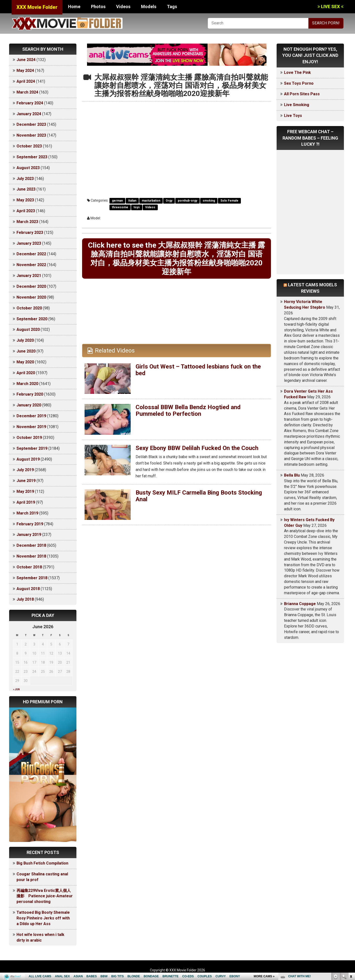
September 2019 (32, 448)
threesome (120, 207)
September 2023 (32, 157)
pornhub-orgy (187, 201)
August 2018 (28, 589)
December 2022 (31, 254)
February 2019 (30, 524)
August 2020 (28, 329)
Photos (98, 7)
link (351, 903)
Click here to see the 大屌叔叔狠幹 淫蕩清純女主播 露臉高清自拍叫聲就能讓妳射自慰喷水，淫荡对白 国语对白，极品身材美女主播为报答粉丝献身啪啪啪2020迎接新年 (177, 258)
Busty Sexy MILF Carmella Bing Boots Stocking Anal (199, 496)
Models (149, 7)
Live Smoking (297, 105)
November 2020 (31, 297)
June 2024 (26, 60)
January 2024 (29, 114)
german (117, 201)
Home (74, 7)
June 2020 (26, 351)
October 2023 (29, 146)
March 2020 (27, 384)
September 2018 (32, 578)
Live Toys (293, 116)
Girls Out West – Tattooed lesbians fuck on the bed (198, 370)
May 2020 (25, 362)
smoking (209, 201)
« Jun (16, 689)
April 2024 (26, 81)
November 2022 (31, 265)
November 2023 (31, 135)
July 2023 (25, 179)
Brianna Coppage (300, 604)
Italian (132, 201)
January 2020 (29, 405)
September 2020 (32, 319)
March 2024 (27, 92)
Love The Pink (297, 72)
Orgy (169, 201)
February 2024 (30, 103)
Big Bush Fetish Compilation (42, 863)
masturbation (151, 201)
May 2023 (25, 200)
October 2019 (29, 438)
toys (137, 207)
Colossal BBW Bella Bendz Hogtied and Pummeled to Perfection (188, 410)
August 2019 (28, 459)
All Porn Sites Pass (302, 94)
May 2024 (25, 71)
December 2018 (31, 545)
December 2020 (31, 286)
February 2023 (30, 233)
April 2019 (26, 502)
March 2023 (27, 222)
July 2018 (25, 599)
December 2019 (31, 416)
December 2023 (31, 124)
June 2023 (26, 189)
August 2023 (28, 168)
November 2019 (31, 427)
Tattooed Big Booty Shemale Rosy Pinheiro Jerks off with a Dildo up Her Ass (43, 918)
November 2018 (31, 556)
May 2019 (25, 491)
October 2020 (29, 308)
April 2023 (26, 211)
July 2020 (25, 340)
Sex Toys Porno (299, 83)
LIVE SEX (330, 7)
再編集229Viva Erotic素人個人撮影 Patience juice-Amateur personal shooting (45, 896)
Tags (172, 7)
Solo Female (229, 201)
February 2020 (30, 394)
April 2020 (26, 373)
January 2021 (29, 276)
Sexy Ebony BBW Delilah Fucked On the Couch (197, 448)
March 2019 (27, 513)
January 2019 (29, 535)
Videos (123, 7)
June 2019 (26, 481)
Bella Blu (292, 475)
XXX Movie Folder (37, 7)
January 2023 (29, 243)
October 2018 (29, 567)
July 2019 (25, 470)
